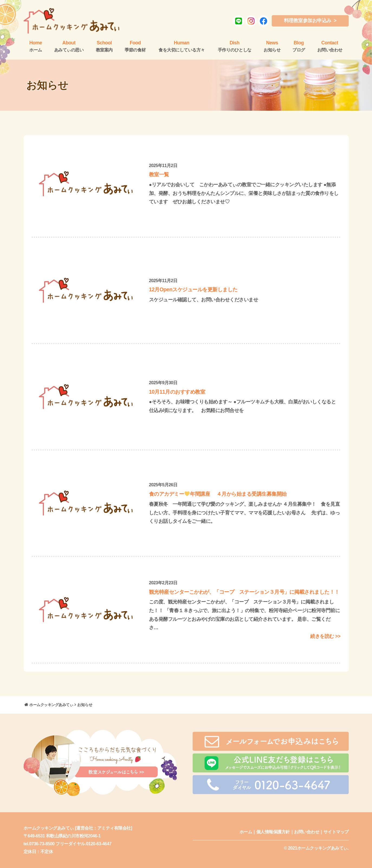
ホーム (246, 832)
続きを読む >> (325, 636)
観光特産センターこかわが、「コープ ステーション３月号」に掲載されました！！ (244, 592)
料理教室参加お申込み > (310, 21)
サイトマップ (336, 832)
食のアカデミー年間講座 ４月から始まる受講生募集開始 (218, 494)
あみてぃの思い (69, 46)
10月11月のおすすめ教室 (177, 392)
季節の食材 (135, 46)
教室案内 (104, 46)
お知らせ (272, 46)
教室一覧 (159, 174)
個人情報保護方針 (273, 832)
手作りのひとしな (235, 46)
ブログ (299, 46)
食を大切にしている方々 (182, 46)
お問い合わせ (330, 46)
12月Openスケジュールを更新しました (193, 289)
